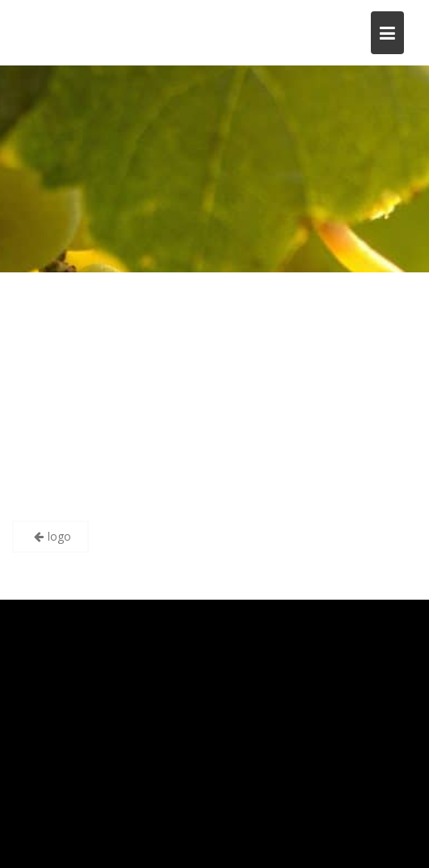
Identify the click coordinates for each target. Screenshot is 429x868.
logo (59, 536)
